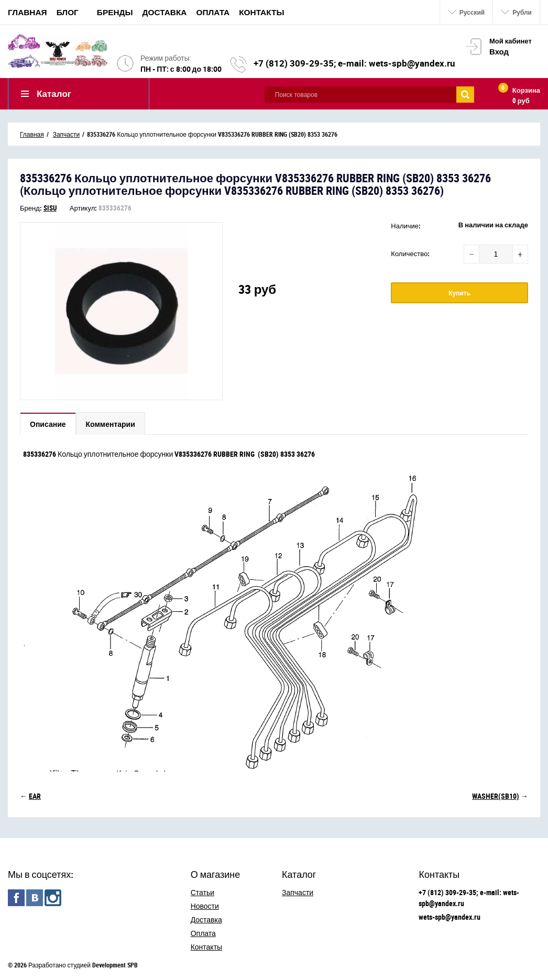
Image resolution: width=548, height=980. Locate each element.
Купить (459, 293)
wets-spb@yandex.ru (450, 917)
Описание (48, 424)
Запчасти (298, 892)
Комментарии (111, 424)
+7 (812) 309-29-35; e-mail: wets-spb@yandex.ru (354, 63)
